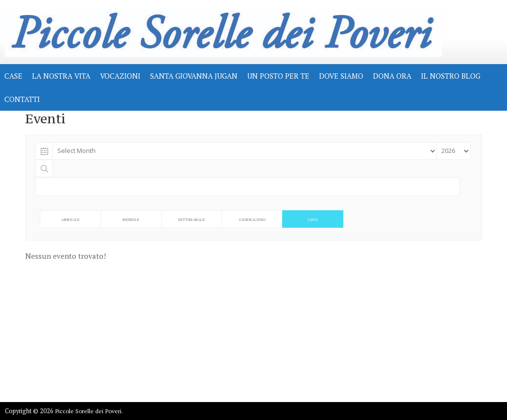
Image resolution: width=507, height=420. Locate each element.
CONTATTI (22, 99)
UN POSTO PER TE (278, 76)
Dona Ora (392, 76)
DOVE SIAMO (341, 76)
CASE (13, 76)
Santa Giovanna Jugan (194, 76)
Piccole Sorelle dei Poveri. (89, 411)
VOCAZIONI (120, 76)
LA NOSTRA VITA (61, 76)
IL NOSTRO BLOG (451, 76)
